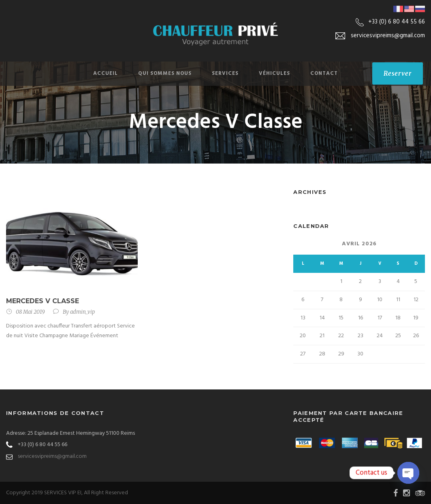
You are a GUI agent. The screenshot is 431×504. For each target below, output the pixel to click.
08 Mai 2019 (30, 312)
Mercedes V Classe (43, 301)
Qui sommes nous (165, 73)
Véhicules (274, 73)
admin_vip (82, 312)
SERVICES (225, 73)
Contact (324, 73)
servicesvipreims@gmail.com (52, 456)
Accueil (106, 73)
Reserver (398, 73)
